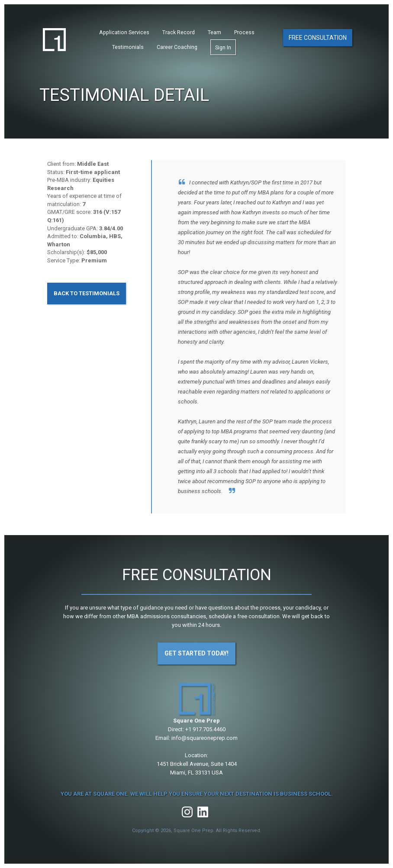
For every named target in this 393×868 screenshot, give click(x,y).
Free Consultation (318, 38)
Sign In (223, 48)
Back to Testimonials (87, 293)
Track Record (179, 33)
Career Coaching (177, 48)
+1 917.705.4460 (205, 729)
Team (214, 33)
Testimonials (128, 48)
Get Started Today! (196, 653)
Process (244, 33)
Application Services (124, 33)
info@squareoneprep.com (205, 738)
